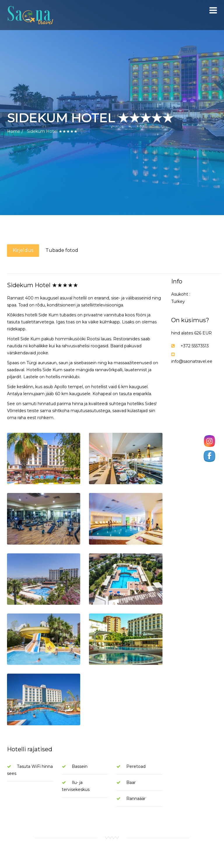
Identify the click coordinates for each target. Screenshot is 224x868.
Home (14, 131)
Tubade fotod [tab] (62, 250)
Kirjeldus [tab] (23, 250)
